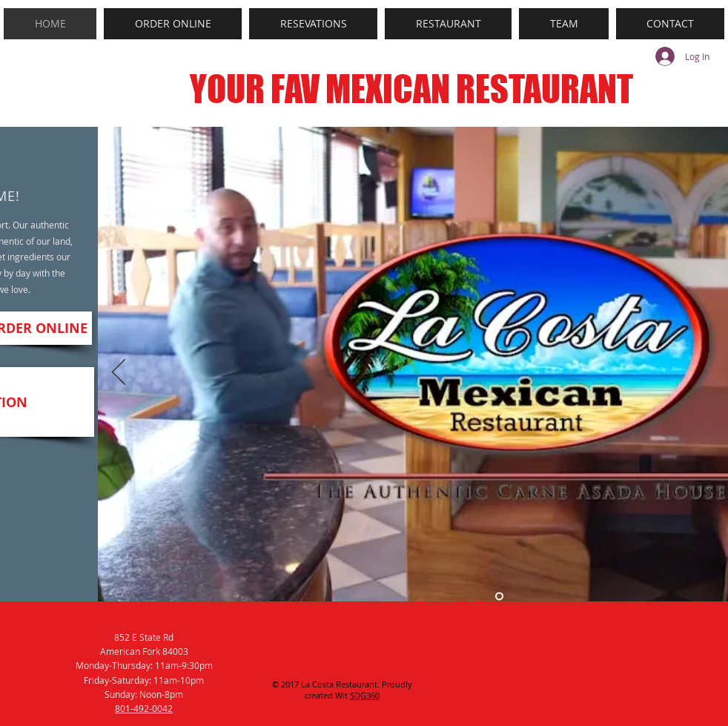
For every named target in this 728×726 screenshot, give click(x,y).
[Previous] (119, 373)
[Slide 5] (499, 597)
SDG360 (365, 695)
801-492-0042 (144, 708)
